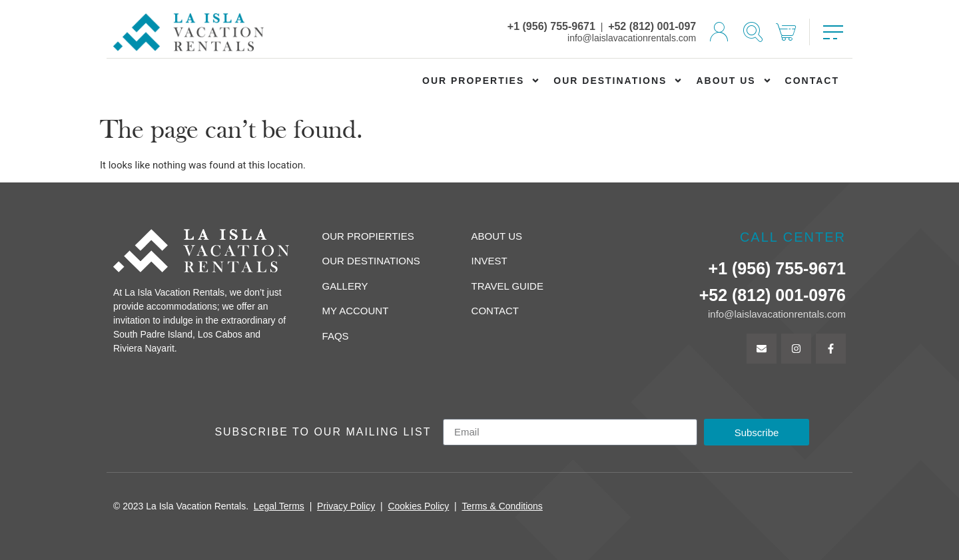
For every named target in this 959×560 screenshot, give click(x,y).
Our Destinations (618, 81)
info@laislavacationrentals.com (632, 38)
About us (734, 81)
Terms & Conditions (502, 506)
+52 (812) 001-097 (652, 26)
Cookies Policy (418, 506)
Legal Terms (279, 506)
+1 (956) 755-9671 (551, 26)
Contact (812, 81)
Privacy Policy (346, 506)
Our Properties (481, 81)
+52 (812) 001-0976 (773, 295)
